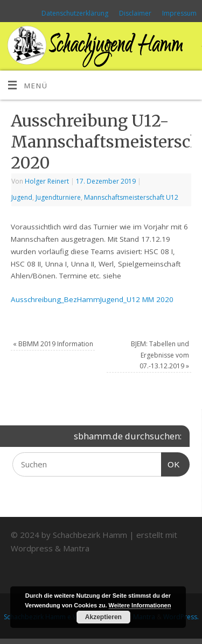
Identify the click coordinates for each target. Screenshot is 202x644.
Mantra (76, 548)
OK (171, 463)
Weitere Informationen (140, 605)
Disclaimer (135, 13)
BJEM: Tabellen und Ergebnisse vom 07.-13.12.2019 (160, 355)
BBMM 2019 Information (53, 344)
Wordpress (32, 548)
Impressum (179, 13)
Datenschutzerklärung (75, 13)
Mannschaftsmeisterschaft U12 (131, 197)
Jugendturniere (58, 197)
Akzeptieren (103, 617)
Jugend (22, 197)
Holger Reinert (47, 181)
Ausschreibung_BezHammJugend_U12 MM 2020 (92, 299)
